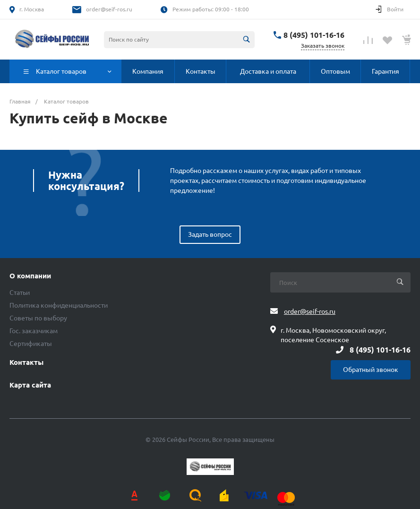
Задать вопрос (210, 234)
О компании (30, 276)
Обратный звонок (371, 370)
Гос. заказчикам (34, 331)
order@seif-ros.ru (109, 9)
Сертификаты (31, 344)
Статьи (20, 293)
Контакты (26, 362)
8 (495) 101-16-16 (314, 35)
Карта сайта (30, 385)
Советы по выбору (38, 318)
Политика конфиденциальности (59, 305)
